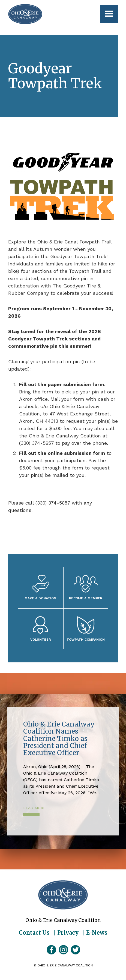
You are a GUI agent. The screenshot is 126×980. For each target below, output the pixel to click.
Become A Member (86, 598)
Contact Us (34, 933)
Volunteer (40, 639)
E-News (97, 933)
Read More (34, 808)
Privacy (68, 933)
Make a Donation (40, 598)
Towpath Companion (86, 639)
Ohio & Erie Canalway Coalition (63, 895)
